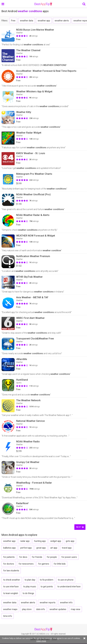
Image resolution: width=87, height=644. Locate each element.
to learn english (11, 593)
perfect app (26, 548)
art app (54, 548)
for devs (23, 557)
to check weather (12, 580)
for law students (11, 571)
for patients (9, 557)
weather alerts (62, 21)
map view (76, 609)
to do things (28, 593)
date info (41, 609)
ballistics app (9, 548)
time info (8, 616)
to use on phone (66, 580)
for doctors (9, 564)
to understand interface (69, 587)
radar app (25, 541)
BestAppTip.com (43, 4)
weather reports (48, 603)
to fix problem (47, 580)
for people (52, 557)
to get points (47, 587)
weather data (27, 21)
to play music (30, 587)
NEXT (80, 527)
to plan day (30, 580)
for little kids (60, 564)
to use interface (11, 587)
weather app (44, 21)
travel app (67, 548)
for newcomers (26, 564)
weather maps (10, 609)
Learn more (41, 641)
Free (13, 21)
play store (27, 609)
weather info (66, 603)
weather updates (58, 609)
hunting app (40, 541)
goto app (70, 541)
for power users (69, 557)
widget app (56, 541)
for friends (37, 557)
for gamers (44, 564)
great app (41, 548)
